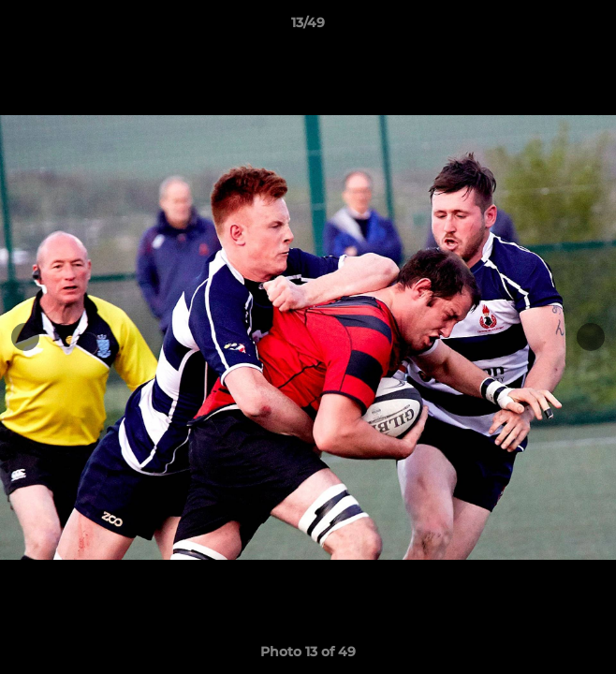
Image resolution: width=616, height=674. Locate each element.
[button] (594, 27)
